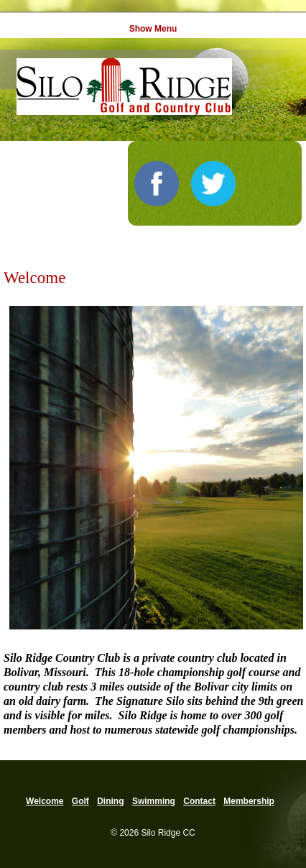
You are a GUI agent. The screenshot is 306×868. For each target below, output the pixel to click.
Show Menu (153, 29)
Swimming (154, 801)
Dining (110, 801)
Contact (199, 801)
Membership (249, 801)
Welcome (45, 801)
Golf (80, 801)
